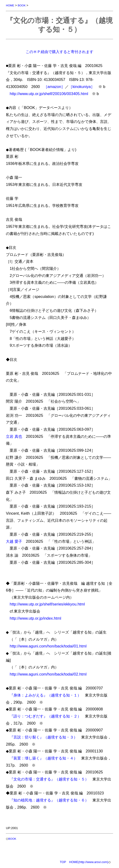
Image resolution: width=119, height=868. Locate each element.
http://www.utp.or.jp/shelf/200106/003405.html (49, 94)
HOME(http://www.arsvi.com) (89, 862)
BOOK (22, 5)
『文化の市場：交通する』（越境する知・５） (49, 779)
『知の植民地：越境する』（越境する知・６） (49, 800)
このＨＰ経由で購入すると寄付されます (59, 52)
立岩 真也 (14, 436)
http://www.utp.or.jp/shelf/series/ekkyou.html (47, 604)
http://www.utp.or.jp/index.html (35, 618)
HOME (10, 5)
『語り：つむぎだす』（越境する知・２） (45, 716)
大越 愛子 (14, 541)
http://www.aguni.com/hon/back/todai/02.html (48, 674)
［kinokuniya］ (82, 87)
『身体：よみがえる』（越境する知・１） (45, 695)
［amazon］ (54, 87)
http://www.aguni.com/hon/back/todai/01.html (48, 646)
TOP (63, 862)
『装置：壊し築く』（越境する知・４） (44, 758)
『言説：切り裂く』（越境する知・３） (44, 737)
